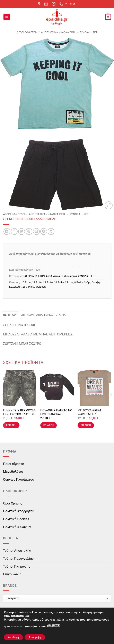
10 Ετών (26, 282)
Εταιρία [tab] (61, 315)
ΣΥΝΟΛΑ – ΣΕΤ (89, 32)
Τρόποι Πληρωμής (17, 567)
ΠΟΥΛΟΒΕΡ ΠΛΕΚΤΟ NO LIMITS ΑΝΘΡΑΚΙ (56, 412)
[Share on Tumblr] (51, 231)
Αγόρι (87, 282)
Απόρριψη (35, 637)
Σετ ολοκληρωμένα (34, 287)
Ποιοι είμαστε (14, 464)
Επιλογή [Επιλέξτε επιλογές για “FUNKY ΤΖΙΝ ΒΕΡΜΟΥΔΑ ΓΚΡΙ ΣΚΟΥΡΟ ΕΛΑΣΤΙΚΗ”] (11, 425)
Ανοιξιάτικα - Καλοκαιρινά (58, 32)
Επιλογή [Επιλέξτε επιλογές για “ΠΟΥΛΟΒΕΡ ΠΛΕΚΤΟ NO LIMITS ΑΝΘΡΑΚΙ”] (49, 425)
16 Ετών (59, 282)
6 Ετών (69, 282)
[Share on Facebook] (14, 231)
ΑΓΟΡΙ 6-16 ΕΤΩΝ (27, 32)
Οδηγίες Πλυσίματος (19, 480)
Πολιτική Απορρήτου (19, 511)
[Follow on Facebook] (66, 4)
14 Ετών (48, 282)
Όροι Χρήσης (13, 503)
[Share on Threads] (29, 231)
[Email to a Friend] (36, 231)
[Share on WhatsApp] (7, 231)
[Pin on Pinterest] (44, 231)
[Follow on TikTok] (74, 4)
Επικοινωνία (12, 574)
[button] (7, 17)
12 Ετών (37, 282)
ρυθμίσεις (54, 625)
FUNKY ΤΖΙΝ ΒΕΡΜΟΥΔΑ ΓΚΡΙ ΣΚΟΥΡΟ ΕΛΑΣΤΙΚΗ (19, 412)
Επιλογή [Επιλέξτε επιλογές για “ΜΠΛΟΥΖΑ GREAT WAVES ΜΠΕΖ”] (86, 425)
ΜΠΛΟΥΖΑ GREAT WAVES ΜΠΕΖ (89, 412)
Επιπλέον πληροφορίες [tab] (37, 315)
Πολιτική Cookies (16, 519)
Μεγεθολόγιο (13, 472)
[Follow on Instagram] (70, 4)
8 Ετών (78, 282)
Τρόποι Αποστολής (17, 551)
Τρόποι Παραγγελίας (18, 559)
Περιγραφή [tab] (10, 315)
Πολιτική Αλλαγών (17, 527)
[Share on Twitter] (22, 231)
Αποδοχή (13, 637)
